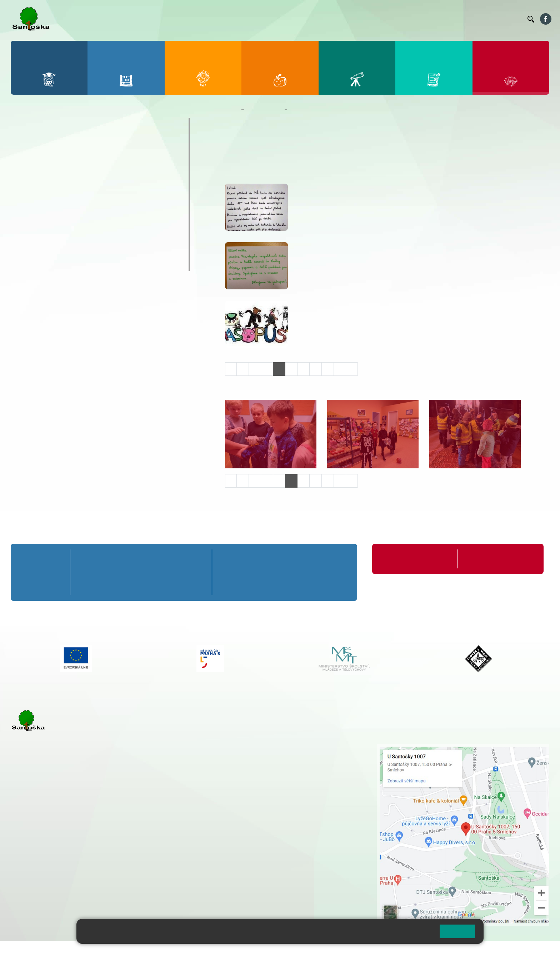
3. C (141, 586)
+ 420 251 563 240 (42, 870)
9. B (334, 572)
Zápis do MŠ (39, 236)
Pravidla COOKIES (267, 951)
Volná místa (483, 19)
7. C (266, 586)
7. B (266, 572)
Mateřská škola (264, 110)
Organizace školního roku (410, 559)
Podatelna (452, 19)
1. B (87, 572)
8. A (300, 559)
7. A (266, 559)
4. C (168, 586)
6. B (232, 572)
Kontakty (512, 19)
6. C (232, 586)
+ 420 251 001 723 (42, 833)
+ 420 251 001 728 (248, 755)
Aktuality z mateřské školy (61, 180)
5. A (196, 559)
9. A (334, 559)
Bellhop (324, 19)
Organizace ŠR (391, 19)
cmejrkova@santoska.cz (54, 841)
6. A (232, 559)
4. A (168, 559)
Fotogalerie (37, 208)
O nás (235, 143)
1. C (87, 586)
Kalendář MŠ (39, 194)
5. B (196, 572)
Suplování (424, 19)
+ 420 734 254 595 (284, 785)
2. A (114, 559)
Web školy (536, 951)
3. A (141, 559)
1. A (87, 559)
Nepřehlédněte (42, 166)
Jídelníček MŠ (42, 250)
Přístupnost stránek (216, 951)
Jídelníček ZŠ (353, 19)
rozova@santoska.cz (50, 877)
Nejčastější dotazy (48, 222)
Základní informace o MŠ (59, 139)
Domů (232, 110)
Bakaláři (301, 19)
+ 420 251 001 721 (249, 747)
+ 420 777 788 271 (86, 833)
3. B (141, 572)
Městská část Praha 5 (35, 898)
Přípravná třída (39, 559)
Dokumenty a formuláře (57, 153)
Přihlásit (176, 951)
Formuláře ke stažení (488, 559)
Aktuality (259, 143)
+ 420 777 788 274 (246, 762)
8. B (300, 572)
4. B (168, 572)
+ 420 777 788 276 (86, 870)
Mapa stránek (144, 951)
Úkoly (281, 143)
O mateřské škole (47, 125)
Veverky (32, 264)
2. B (114, 572)
